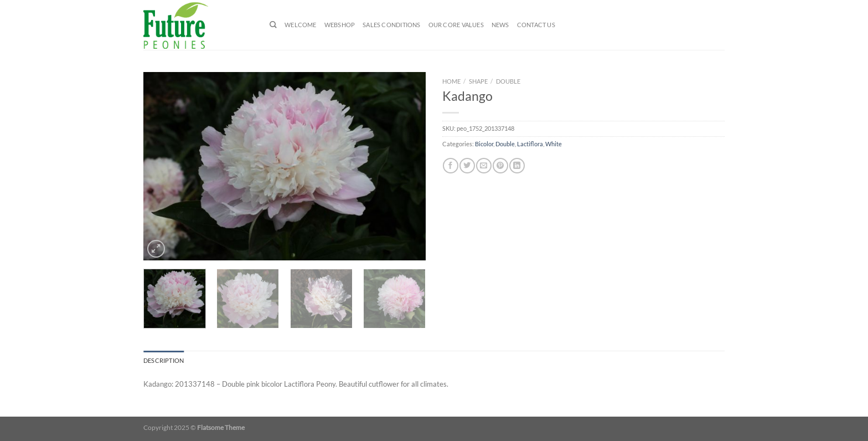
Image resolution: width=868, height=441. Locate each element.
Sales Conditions (391, 25)
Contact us (536, 25)
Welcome (301, 25)
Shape (478, 81)
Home (451, 81)
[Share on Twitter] (467, 166)
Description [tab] (164, 361)
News (500, 25)
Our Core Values (456, 25)
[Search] (273, 25)
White (554, 144)
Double (508, 81)
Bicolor (484, 144)
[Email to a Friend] (484, 166)
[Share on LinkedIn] (517, 166)
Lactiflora (530, 144)
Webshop (340, 25)
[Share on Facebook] (450, 166)
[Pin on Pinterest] (500, 166)
